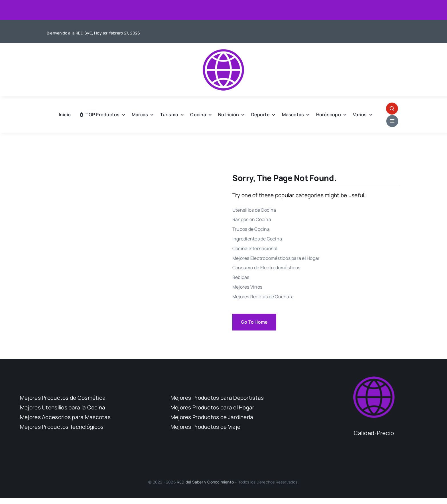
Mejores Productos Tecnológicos (62, 427)
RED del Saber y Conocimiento (206, 482)
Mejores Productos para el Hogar (213, 407)
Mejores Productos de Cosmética (63, 398)
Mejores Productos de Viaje (205, 427)
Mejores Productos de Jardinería (212, 417)
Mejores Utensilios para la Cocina (63, 407)
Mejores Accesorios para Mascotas (65, 417)
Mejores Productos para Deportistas (217, 398)
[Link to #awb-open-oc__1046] (392, 109)
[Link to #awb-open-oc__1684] (392, 121)
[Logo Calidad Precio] (223, 52)
